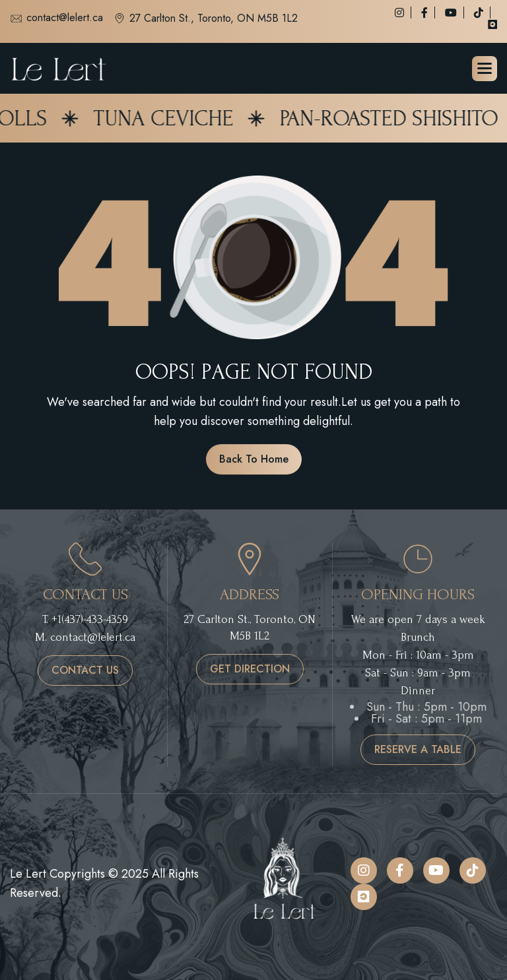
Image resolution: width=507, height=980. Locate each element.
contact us (85, 670)
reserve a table (418, 749)
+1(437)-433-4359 (90, 619)
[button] (485, 69)
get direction (250, 669)
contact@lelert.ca (56, 18)
